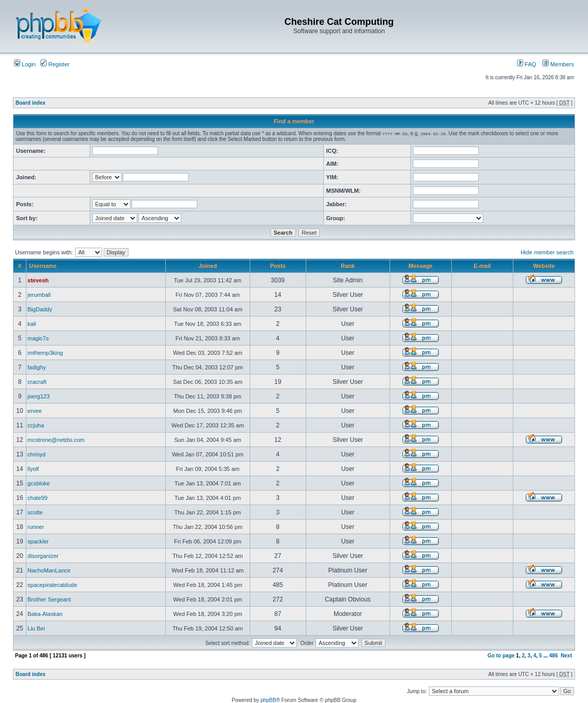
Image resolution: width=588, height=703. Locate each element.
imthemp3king (45, 353)
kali (32, 324)
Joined (207, 266)
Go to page (501, 656)
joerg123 (39, 396)
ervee (35, 411)
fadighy (37, 367)
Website (544, 266)
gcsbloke (39, 483)
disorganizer (43, 556)
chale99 (38, 498)
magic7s (38, 338)
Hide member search (547, 252)
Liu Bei (36, 628)
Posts (278, 266)
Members (558, 64)
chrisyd (37, 454)
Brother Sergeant (49, 599)
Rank (348, 266)
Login (25, 64)
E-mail (482, 266)
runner (36, 527)
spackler (38, 541)
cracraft (37, 382)
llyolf (33, 469)
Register (55, 64)
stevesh (38, 280)
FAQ (527, 64)
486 (554, 656)
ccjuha (36, 425)
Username (43, 266)
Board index (31, 103)
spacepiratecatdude (52, 585)
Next (566, 656)
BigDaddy (40, 309)
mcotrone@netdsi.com (56, 440)
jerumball (39, 295)
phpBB (268, 700)
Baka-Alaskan (45, 614)
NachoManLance (49, 570)
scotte (35, 512)
